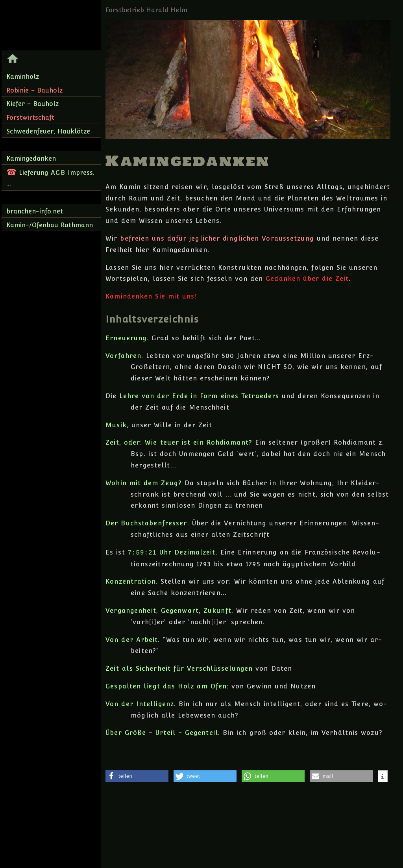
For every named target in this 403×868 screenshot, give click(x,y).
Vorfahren (123, 356)
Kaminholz (23, 77)
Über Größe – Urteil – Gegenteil (162, 733)
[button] (137, 776)
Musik (116, 425)
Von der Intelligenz (140, 704)
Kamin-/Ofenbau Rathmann (50, 225)
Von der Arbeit (132, 640)
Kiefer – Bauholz (32, 104)
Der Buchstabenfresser (146, 523)
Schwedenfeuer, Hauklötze (48, 131)
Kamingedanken (31, 159)
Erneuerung (126, 338)
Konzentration (131, 581)
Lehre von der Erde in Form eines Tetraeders (199, 396)
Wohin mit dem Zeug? (144, 483)
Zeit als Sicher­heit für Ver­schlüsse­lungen (179, 669)
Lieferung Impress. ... (50, 177)
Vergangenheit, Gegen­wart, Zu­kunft (168, 611)
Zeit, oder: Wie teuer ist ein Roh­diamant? (179, 442)
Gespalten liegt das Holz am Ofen (166, 686)
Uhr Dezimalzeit (172, 553)
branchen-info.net (35, 211)
